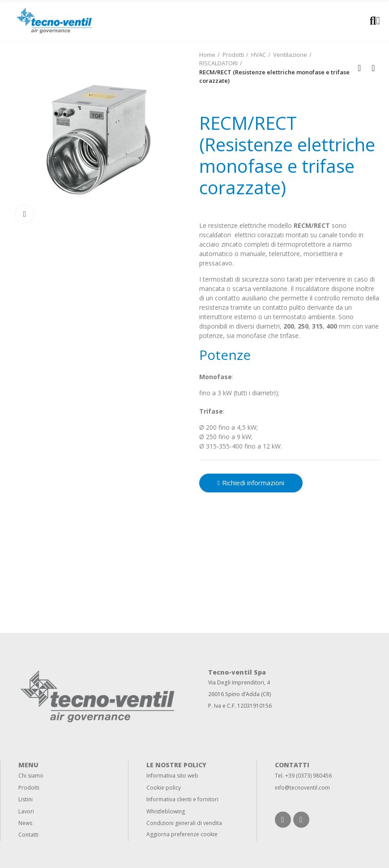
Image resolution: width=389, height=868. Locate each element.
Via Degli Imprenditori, (237, 682)
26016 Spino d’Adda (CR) (240, 694)
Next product (373, 68)
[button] (251, 483)
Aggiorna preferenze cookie (182, 834)
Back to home (362, 68)
